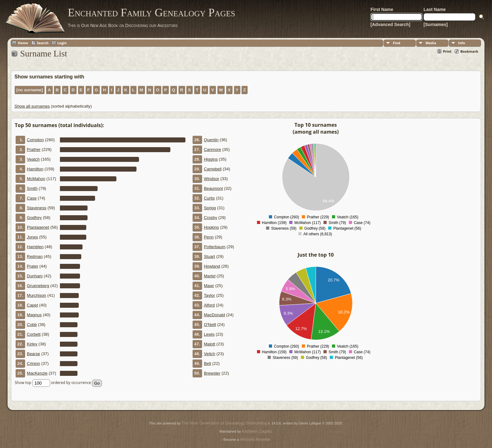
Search (43, 43)
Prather (34, 149)
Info (462, 43)
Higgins (211, 159)
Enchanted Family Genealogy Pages (151, 13)
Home (23, 43)
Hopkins (211, 227)
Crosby (211, 218)
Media (431, 43)
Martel (210, 276)
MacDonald (214, 315)
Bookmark (469, 51)
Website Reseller (255, 439)
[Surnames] (436, 24)
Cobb (32, 325)
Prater (33, 266)
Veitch (210, 354)
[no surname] (29, 90)
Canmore (213, 149)
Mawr (209, 286)
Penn (209, 237)
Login (62, 43)
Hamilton (35, 169)
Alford (209, 305)
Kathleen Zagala (257, 431)
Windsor (212, 179)
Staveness (37, 208)
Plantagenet (38, 227)
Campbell (213, 169)
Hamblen (35, 247)
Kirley (32, 344)
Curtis (209, 198)
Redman (35, 256)
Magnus (34, 315)
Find (397, 43)
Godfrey (34, 218)
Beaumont (214, 188)
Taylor (210, 295)
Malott (210, 344)
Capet (33, 305)
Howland (212, 266)
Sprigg (210, 208)
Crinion (34, 363)
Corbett (34, 334)
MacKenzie (37, 373)
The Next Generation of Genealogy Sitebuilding (224, 423)
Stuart (210, 256)
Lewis (209, 334)
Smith (32, 188)
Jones (33, 237)
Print (447, 51)
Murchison (37, 295)
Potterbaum (215, 247)
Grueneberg (38, 286)
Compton (35, 140)
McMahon (36, 179)
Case (32, 198)
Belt (208, 363)
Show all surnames (32, 106)
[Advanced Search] (390, 24)
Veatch (33, 159)
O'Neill (210, 325)
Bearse (34, 354)
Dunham (35, 276)
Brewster (212, 373)
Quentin (211, 140)
